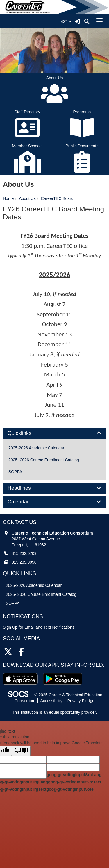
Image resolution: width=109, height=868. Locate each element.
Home (8, 198)
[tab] (54, 433)
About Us (27, 198)
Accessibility (51, 701)
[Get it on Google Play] (62, 679)
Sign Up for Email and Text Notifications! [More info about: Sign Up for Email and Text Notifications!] (39, 627)
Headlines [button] (26, 488)
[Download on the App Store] (20, 679)
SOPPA (15, 472)
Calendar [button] (25, 502)
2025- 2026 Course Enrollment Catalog (44, 460)
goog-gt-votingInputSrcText (75, 782)
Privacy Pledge (81, 701)
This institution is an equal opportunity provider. (55, 712)
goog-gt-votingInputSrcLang (74, 775)
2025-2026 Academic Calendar (36, 448)
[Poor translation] (21, 751)
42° (66, 21)
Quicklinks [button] (26, 433)
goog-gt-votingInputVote (70, 789)
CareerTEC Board (57, 198)
